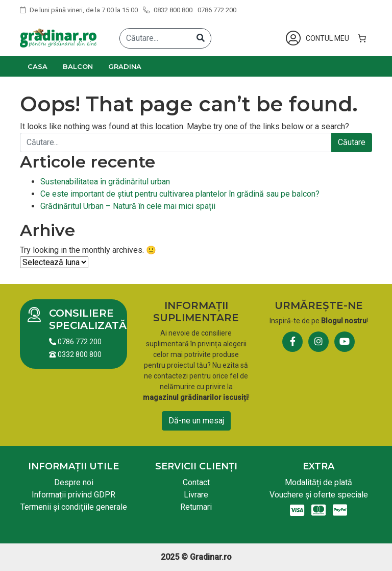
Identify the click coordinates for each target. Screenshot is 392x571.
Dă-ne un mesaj (196, 421)
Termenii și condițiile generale (74, 507)
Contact (196, 482)
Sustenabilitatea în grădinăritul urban (105, 182)
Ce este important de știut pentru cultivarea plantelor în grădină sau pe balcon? (180, 194)
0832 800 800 (168, 10)
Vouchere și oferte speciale (319, 495)
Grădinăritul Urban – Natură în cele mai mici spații (128, 206)
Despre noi (74, 482)
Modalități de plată (318, 482)
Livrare (196, 495)
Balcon (78, 66)
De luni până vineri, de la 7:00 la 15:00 (79, 10)
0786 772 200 (217, 10)
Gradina (125, 66)
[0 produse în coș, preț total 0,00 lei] (362, 38)
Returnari (196, 507)
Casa (38, 66)
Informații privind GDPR (73, 495)
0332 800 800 (75, 354)
